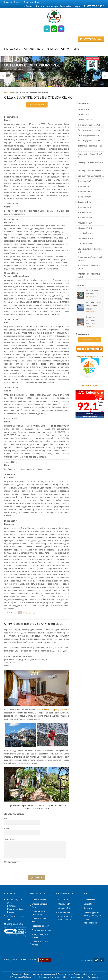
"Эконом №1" (84, 109)
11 (30, 613)
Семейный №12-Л (86, 238)
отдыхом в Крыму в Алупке (55, 710)
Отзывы (18, 2)
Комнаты (29, 49)
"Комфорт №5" (84, 186)
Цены (40, 49)
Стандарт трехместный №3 (90, 171)
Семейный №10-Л (86, 233)
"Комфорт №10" (85, 207)
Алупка (65, 49)
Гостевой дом (12, 49)
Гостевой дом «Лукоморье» (32, 65)
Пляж (76, 49)
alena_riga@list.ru (15, 924)
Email (7, 829)
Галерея (8, 2)
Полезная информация (74, 977)
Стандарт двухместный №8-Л (90, 164)
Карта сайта (93, 977)
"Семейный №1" (85, 212)
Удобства (52, 49)
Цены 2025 (89, 904)
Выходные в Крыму (33, 2)
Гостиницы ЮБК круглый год (25, 977)
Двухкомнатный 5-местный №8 (90, 250)
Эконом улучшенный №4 (89, 130)
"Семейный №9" (85, 228)
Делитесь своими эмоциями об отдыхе (94, 306)
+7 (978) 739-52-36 (16, 916)
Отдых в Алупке (39, 900)
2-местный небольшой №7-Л (90, 156)
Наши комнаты (90, 900)
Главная (8, 92)
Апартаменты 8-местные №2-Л (89, 275)
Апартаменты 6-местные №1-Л (89, 267)
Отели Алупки (90, 974)
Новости (80, 285)
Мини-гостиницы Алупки (44, 974)
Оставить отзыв (37, 105)
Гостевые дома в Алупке (69, 974)
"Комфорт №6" (84, 197)
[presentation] (26, 869)
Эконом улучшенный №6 (89, 141)
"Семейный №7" (85, 223)
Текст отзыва (10, 839)
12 (34, 613)
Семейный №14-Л (86, 244)
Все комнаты (63, 900)
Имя (6, 819)
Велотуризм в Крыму (41, 930)
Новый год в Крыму (41, 926)
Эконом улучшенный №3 (89, 125)
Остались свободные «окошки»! (91, 320)
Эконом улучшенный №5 (89, 135)
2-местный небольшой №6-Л (90, 147)
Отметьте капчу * (12, 862)
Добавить (37, 878)
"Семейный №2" (85, 218)
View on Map (73, 6)
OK (102, 960)
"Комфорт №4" (84, 181)
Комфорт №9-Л (85, 202)
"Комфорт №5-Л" (85, 192)
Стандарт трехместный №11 (91, 176)
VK (96, 960)
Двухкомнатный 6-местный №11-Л (90, 259)
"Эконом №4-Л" (85, 120)
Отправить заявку (92, 39)
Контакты (88, 908)
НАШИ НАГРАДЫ (90, 386)
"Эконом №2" (84, 115)
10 (27, 613)
